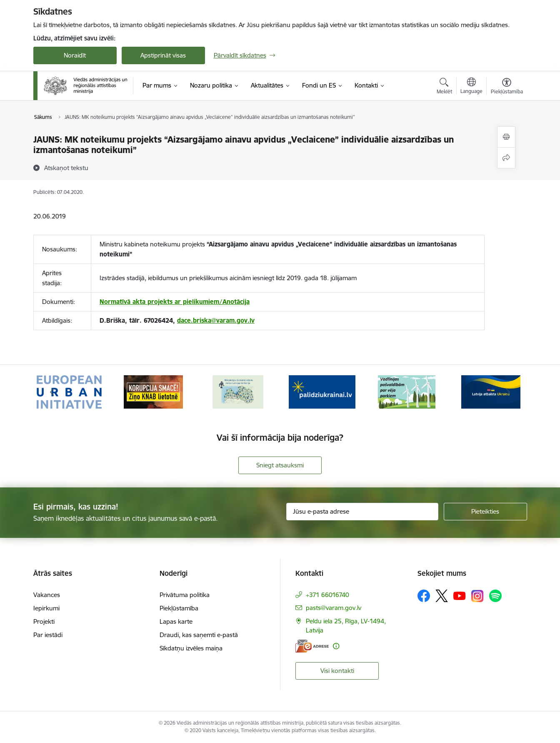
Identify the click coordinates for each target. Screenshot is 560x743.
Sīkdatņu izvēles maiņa (191, 648)
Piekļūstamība (179, 608)
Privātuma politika (185, 595)
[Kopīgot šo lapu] (506, 158)
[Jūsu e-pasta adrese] (362, 512)
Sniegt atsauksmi (280, 465)
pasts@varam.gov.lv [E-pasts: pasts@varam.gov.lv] (334, 608)
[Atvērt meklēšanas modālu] (444, 87)
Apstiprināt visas (163, 55)
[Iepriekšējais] (52, 392)
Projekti (44, 621)
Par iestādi (48, 635)
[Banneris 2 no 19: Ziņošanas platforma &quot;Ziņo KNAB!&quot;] (153, 391)
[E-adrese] (312, 646)
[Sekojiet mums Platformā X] (442, 596)
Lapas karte (176, 621)
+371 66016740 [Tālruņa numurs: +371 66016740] (327, 595)
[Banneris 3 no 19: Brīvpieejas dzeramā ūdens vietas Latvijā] (238, 391)
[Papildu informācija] (336, 646)
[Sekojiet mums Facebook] (424, 596)
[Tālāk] (508, 392)
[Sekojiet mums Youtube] (460, 595)
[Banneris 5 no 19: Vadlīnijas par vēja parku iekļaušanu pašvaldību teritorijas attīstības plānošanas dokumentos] (407, 391)
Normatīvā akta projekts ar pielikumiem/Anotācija (175, 302)
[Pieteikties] (485, 512)
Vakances (47, 595)
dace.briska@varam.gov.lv (216, 320)
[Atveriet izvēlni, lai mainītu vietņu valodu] (471, 87)
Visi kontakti (337, 671)
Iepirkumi (46, 608)
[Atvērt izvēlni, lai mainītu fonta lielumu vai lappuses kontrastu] (507, 87)
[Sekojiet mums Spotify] (495, 596)
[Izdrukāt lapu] (506, 137)
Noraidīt (75, 55)
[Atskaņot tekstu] (66, 168)
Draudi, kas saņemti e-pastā (199, 635)
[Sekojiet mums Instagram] (477, 596)
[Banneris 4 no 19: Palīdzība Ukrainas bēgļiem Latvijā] (322, 391)
